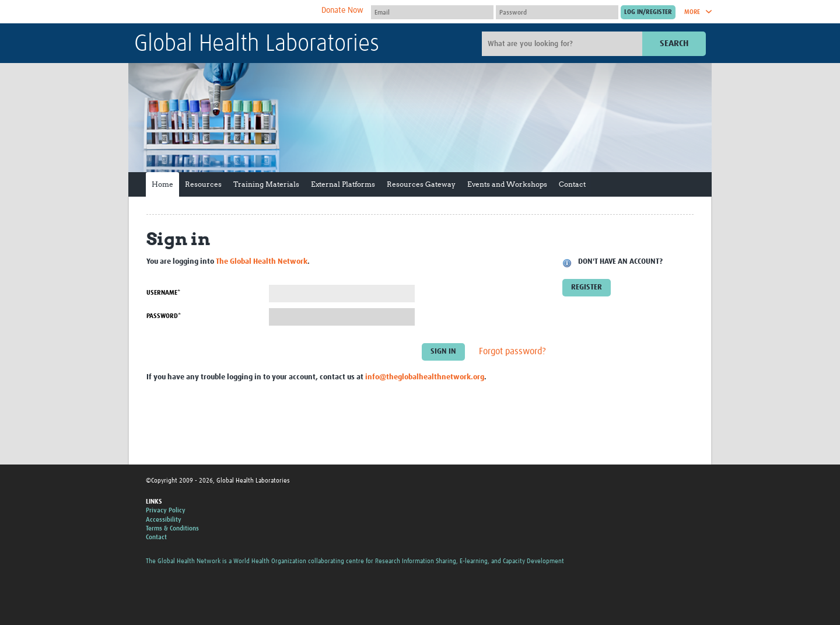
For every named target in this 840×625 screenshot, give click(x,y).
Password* (164, 316)
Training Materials (266, 184)
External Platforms (343, 184)
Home (162, 184)
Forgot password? (512, 352)
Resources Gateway (421, 184)
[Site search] (563, 44)
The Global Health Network (221, 12)
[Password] (557, 12)
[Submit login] (648, 12)
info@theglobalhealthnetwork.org (425, 377)
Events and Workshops (507, 184)
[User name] (432, 12)
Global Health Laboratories (257, 44)
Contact (572, 184)
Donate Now (342, 11)
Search (674, 43)
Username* (163, 293)
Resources (203, 184)
